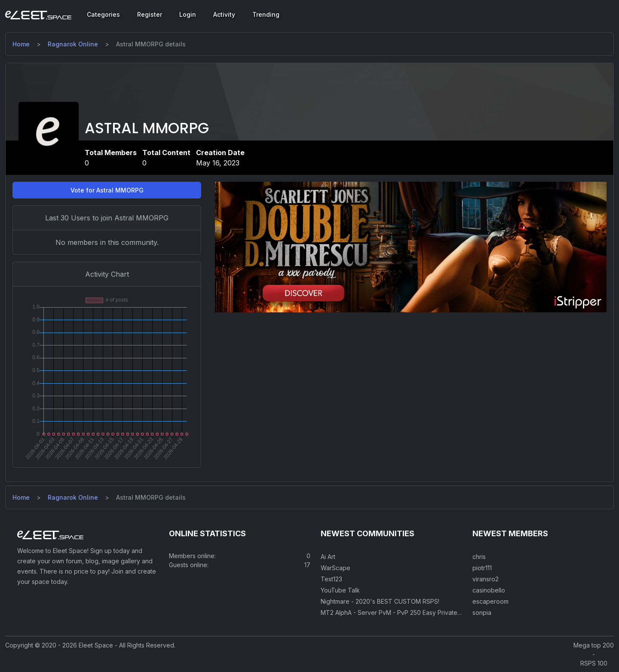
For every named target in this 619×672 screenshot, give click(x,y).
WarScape (336, 568)
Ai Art (328, 557)
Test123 (331, 579)
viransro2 (486, 579)
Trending (266, 14)
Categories (103, 14)
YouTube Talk (340, 590)
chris (479, 557)
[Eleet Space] (38, 15)
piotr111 (482, 568)
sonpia (482, 612)
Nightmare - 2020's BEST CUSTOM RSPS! (380, 601)
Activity (224, 14)
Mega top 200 (594, 645)
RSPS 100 (594, 663)
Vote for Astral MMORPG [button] (107, 190)
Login (188, 14)
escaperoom (490, 601)
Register (150, 14)
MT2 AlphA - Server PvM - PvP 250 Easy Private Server (400, 612)
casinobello (489, 590)
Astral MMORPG (147, 128)
